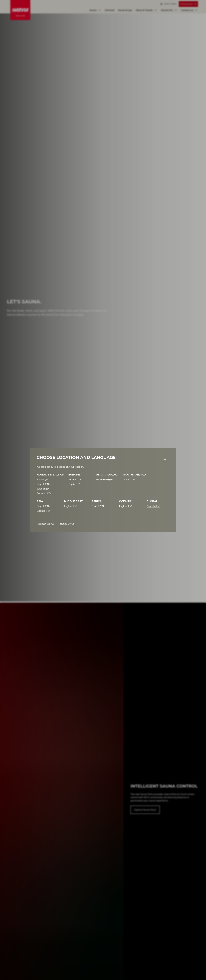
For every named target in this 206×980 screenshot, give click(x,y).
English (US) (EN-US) (107, 479)
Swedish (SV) (43, 489)
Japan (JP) (44, 511)
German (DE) (75, 479)
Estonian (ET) (44, 493)
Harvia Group (67, 524)
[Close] (165, 459)
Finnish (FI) (43, 479)
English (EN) (43, 484)
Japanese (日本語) (46, 524)
